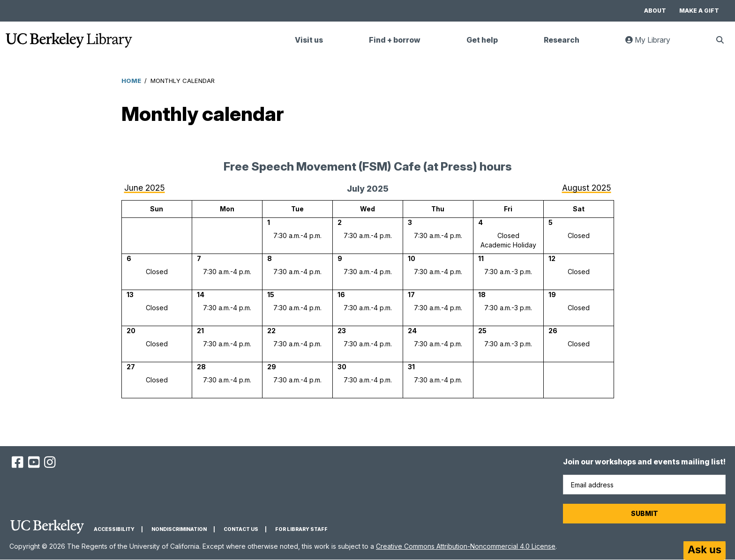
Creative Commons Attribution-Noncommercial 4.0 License (466, 546)
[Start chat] (705, 551)
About (655, 11)
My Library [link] (653, 44)
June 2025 (145, 188)
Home (131, 81)
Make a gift (699, 11)
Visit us (309, 40)
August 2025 (587, 188)
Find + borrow (395, 40)
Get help (482, 40)
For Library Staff (301, 529)
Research (562, 40)
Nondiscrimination (179, 529)
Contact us (241, 529)
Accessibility (114, 529)
